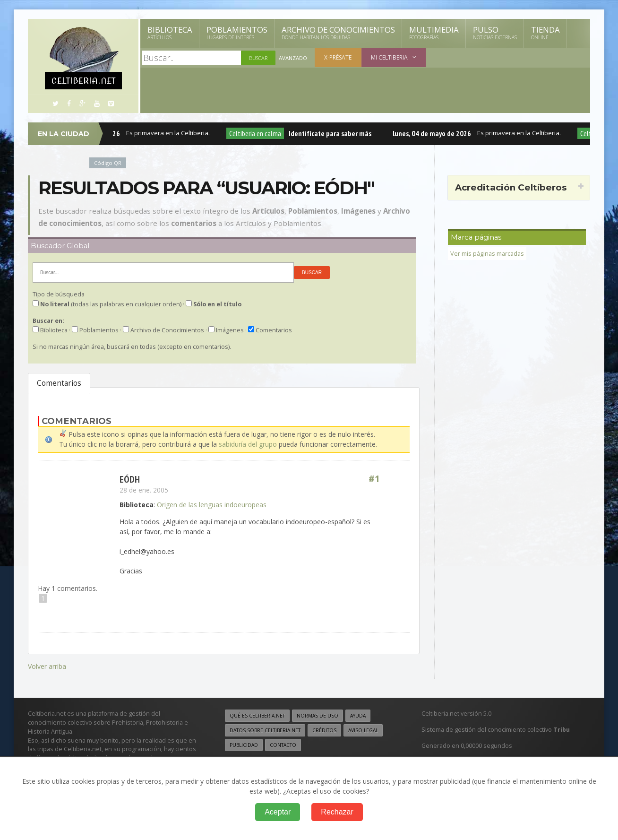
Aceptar (278, 812)
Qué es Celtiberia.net (257, 714)
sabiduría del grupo (248, 444)
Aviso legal (363, 729)
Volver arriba (47, 665)
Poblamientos (237, 33)
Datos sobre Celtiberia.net (265, 729)
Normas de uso (318, 714)
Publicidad (244, 744)
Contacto (283, 744)
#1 (374, 479)
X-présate (338, 57)
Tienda (545, 33)
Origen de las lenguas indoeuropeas (212, 504)
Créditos (324, 729)
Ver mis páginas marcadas (487, 254)
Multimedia (434, 33)
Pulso (495, 33)
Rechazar (337, 812)
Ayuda (358, 714)
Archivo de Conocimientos (338, 33)
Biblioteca (170, 33)
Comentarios (59, 383)
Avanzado (293, 58)
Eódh (130, 479)
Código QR (108, 163)
